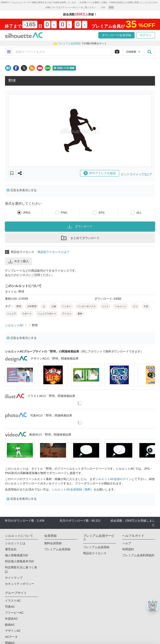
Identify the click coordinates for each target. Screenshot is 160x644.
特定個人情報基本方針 (20, 561)
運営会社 (11, 549)
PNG (64, 213)
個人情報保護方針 (17, 555)
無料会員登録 (53, 543)
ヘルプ (127, 543)
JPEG (27, 213)
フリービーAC (14, 613)
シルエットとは (15, 543)
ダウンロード (80, 227)
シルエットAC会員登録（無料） (73, 489)
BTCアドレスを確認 (100, 173)
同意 (111, 7)
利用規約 (128, 549)
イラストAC (13, 601)
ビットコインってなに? (136, 174)
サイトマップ (14, 578)
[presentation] (150, 375)
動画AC (10, 625)
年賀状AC (11, 619)
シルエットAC (14, 325)
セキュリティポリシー (20, 584)
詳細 (103, 7)
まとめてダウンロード (80, 238)
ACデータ (11, 637)
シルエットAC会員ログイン (113, 479)
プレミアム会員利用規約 (138, 555)
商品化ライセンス (95, 553)
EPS (101, 213)
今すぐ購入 (19, 261)
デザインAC (13, 631)
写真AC (10, 607)
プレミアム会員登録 (57, 549)
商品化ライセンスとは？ (54, 252)
